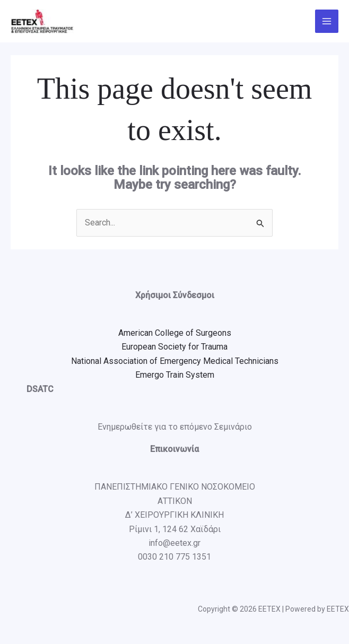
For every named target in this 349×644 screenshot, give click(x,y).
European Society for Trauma (174, 347)
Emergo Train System (175, 375)
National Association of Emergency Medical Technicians (175, 361)
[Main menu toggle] (327, 21)
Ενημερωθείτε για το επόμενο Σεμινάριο (175, 427)
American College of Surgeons (175, 333)
